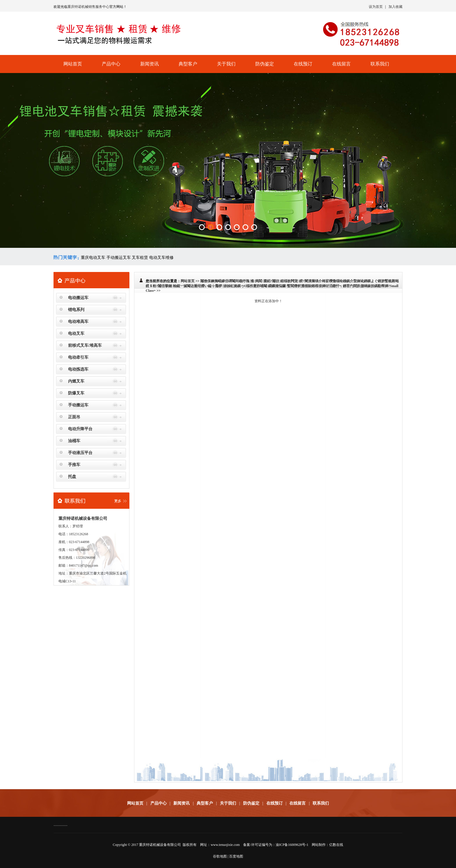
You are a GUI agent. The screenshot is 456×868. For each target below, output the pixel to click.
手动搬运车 (78, 405)
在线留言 (341, 64)
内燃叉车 (76, 381)
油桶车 (74, 441)
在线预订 (303, 64)
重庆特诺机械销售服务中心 (88, 7)
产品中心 (111, 64)
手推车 (74, 465)
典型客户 (188, 64)
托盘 (72, 477)
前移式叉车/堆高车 (85, 345)
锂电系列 (76, 310)
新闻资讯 (149, 64)
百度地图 (236, 856)
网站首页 (73, 64)
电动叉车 (76, 333)
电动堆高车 (78, 322)
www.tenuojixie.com (225, 845)
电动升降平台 (80, 429)
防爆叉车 (76, 393)
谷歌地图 (220, 856)
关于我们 (226, 64)
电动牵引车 (78, 357)
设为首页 (376, 7)
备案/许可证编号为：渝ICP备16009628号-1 (276, 845)
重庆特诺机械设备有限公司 (160, 845)
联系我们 (380, 64)
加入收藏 (396, 7)
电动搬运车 (78, 298)
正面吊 (74, 417)
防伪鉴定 (265, 64)
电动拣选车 (78, 369)
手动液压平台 (80, 453)
